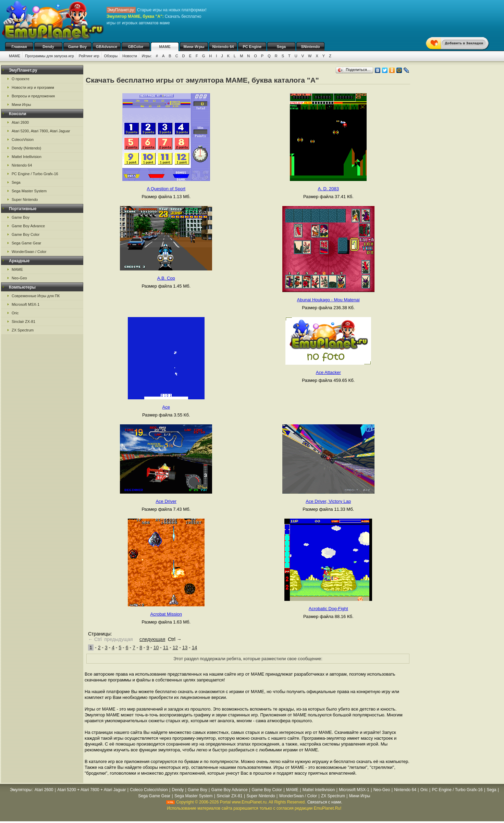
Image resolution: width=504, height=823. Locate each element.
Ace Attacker (328, 372)
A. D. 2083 (328, 189)
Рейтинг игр (89, 56)
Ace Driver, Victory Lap (328, 501)
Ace (166, 407)
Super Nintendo (25, 199)
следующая (152, 639)
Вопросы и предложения (33, 96)
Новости (130, 56)
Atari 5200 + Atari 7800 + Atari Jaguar (91, 790)
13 (185, 647)
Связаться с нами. (325, 802)
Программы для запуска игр (50, 56)
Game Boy (77, 47)
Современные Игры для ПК (36, 296)
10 (156, 647)
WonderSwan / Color (29, 252)
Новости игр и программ (33, 87)
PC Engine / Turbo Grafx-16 (35, 174)
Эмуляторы (21, 790)
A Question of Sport (166, 189)
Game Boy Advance (28, 226)
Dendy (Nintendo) (26, 148)
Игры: (147, 56)
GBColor (136, 47)
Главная (19, 47)
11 (166, 647)
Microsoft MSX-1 (26, 304)
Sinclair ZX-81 (23, 322)
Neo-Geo (19, 278)
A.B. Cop (166, 278)
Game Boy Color (26, 234)
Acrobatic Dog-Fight (328, 609)
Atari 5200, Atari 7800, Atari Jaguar (41, 131)
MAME (165, 47)
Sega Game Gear (26, 243)
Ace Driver (166, 501)
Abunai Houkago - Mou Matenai (328, 300)
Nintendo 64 (223, 47)
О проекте (21, 79)
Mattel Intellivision (27, 157)
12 (175, 647)
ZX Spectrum (23, 330)
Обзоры (111, 56)
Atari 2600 (20, 122)
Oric (15, 313)
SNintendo (311, 47)
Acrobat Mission (166, 614)
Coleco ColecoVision (149, 790)
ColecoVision (23, 140)
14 (195, 647)
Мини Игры (194, 47)
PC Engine (252, 47)
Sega (281, 47)
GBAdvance (107, 47)
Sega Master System (29, 191)
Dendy (48, 47)
